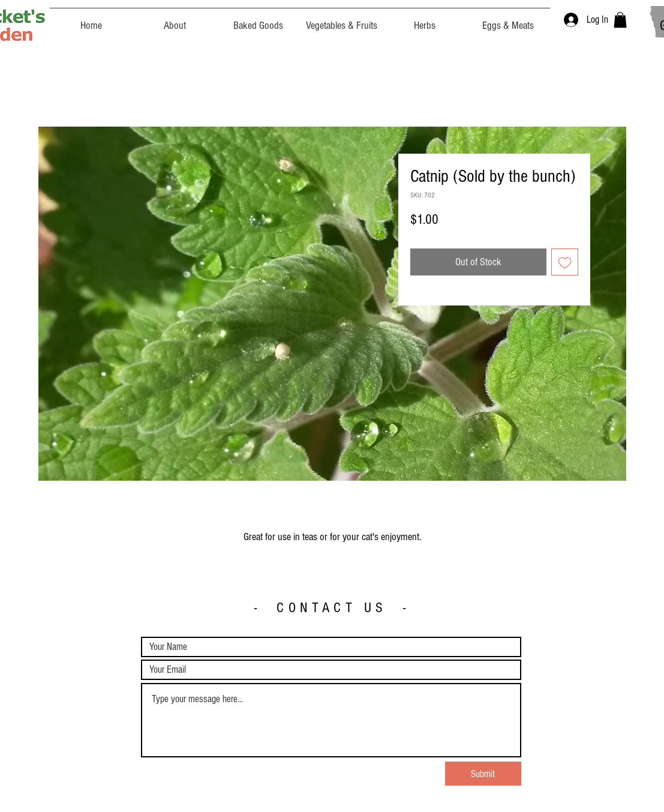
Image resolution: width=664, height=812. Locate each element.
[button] (620, 20)
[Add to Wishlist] (565, 262)
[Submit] (483, 774)
